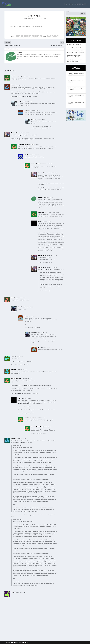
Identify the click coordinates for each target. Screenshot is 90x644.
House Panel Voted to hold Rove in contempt (34, 157)
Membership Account (81, 4)
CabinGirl (20, 307)
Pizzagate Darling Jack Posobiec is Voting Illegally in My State (75, 56)
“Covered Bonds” (15, 441)
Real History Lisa (16, 76)
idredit (26, 155)
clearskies (71, 88)
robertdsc (14, 370)
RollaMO (13, 85)
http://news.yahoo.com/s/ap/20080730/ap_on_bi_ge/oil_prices (25, 393)
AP (25, 316)
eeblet (20, 102)
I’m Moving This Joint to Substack (75, 44)
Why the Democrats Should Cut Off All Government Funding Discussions (76, 52)
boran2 (13, 298)
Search (68, 12)
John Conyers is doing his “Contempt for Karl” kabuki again (24, 135)
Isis (12, 356)
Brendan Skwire (15, 133)
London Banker (44, 441)
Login (71, 4)
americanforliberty (23, 145)
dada (39, 221)
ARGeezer (14, 439)
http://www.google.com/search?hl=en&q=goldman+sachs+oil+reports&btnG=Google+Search (31, 386)
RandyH (13, 592)
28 (39, 19)
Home (66, 4)
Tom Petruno (19, 442)
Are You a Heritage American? (74, 48)
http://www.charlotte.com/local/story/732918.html (22, 362)
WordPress (26, 642)
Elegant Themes (14, 642)
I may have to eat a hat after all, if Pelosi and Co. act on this (51, 269)
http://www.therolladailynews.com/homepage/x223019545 (24, 97)
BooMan (30, 19)
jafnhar (70, 95)
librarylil (70, 81)
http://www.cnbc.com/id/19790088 (39, 434)
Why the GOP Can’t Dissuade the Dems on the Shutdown (75, 61)
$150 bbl (33, 401)
